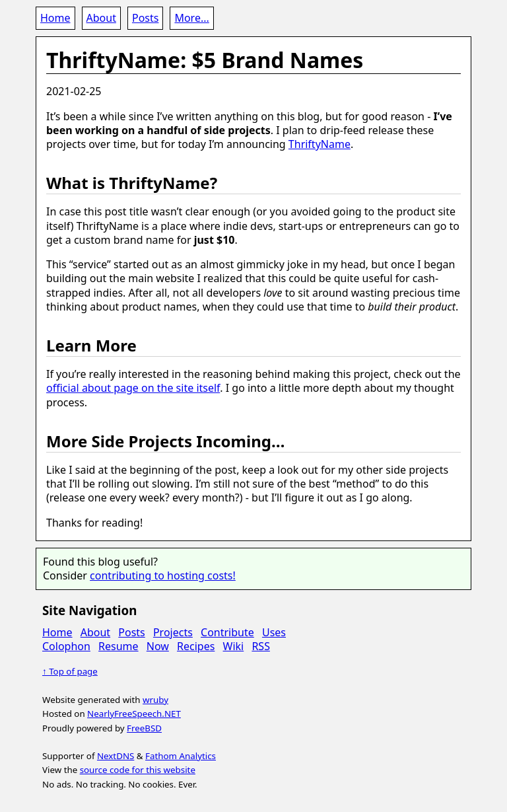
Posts (145, 18)
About (101, 18)
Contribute (227, 632)
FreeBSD (144, 728)
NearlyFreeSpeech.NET (134, 714)
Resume (118, 646)
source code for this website (138, 770)
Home (55, 18)
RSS (261, 646)
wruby (155, 700)
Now (158, 646)
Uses (274, 632)
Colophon (66, 646)
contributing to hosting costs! (163, 575)
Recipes (196, 646)
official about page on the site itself (133, 388)
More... (191, 18)
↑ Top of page (70, 671)
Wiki (234, 646)
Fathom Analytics (181, 756)
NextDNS (116, 756)
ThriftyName (320, 144)
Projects (173, 632)
